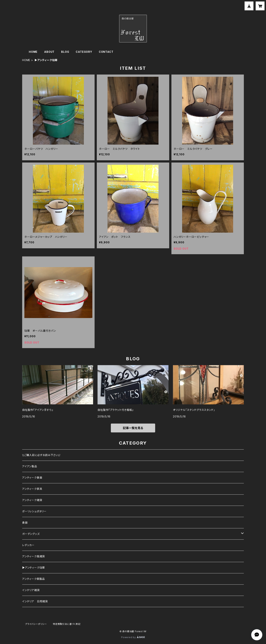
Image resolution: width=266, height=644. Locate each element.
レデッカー (28, 545)
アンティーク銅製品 (34, 579)
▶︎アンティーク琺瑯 (34, 568)
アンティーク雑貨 (32, 500)
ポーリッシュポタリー (34, 511)
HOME (33, 52)
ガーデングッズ (31, 534)
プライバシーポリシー (36, 624)
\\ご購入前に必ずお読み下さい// (41, 455)
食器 (25, 523)
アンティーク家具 (32, 489)
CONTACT (106, 52)
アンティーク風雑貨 (34, 556)
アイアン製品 (30, 466)
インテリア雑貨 (31, 590)
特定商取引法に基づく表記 (67, 624)
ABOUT (49, 52)
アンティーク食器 (32, 478)
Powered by (133, 637)
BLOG (65, 52)
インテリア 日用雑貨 (35, 601)
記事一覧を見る (133, 428)
